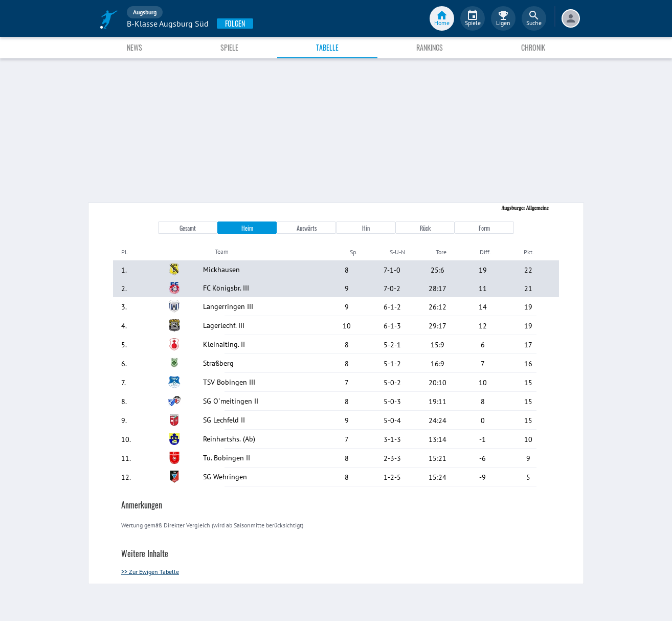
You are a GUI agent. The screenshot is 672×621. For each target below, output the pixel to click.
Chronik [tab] (533, 47)
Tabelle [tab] (327, 47)
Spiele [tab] (229, 47)
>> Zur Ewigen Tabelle (150, 572)
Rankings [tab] (430, 47)
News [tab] (135, 47)
